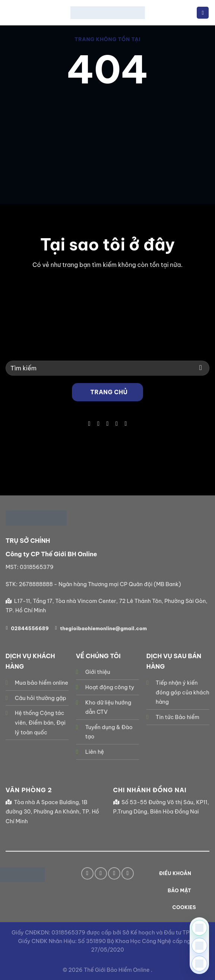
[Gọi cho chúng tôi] (117, 423)
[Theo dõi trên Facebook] (89, 423)
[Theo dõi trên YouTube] (126, 423)
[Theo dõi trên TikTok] (98, 423)
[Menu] (203, 13)
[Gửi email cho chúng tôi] (107, 423)
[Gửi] (201, 368)
